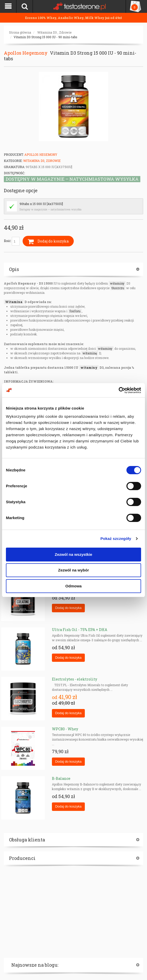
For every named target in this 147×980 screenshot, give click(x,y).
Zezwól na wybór (73, 570)
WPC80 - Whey (65, 729)
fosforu (75, 311)
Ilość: (12, 241)
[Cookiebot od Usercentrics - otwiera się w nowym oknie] (119, 390)
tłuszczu (118, 288)
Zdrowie (65, 32)
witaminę (90, 353)
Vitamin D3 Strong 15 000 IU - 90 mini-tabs (45, 37)
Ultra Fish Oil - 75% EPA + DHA (80, 630)
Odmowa (73, 586)
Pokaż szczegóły (116, 538)
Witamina (14, 302)
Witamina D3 (47, 32)
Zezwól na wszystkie (73, 554)
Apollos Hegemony (26, 53)
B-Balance (61, 778)
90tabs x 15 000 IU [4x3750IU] (41, 204)
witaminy (117, 283)
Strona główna (20, 32)
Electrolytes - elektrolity (75, 679)
